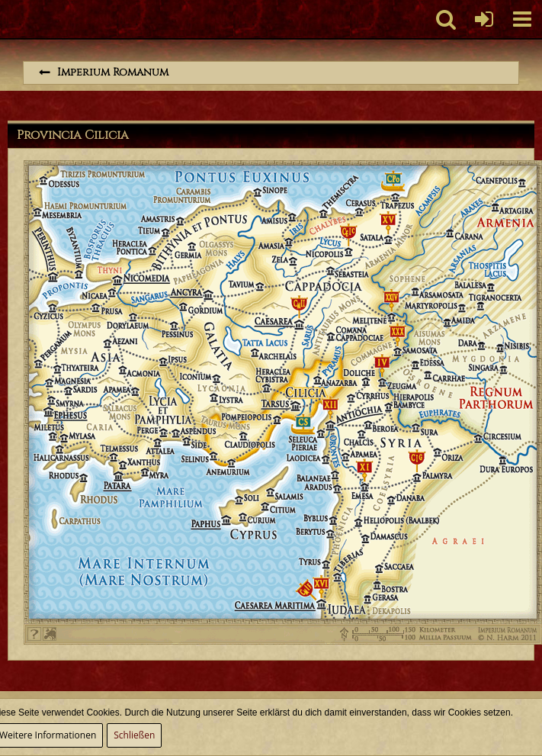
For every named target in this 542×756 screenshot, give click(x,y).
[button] (522, 19)
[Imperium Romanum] (8, 19)
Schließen (134, 735)
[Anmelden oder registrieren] (484, 19)
